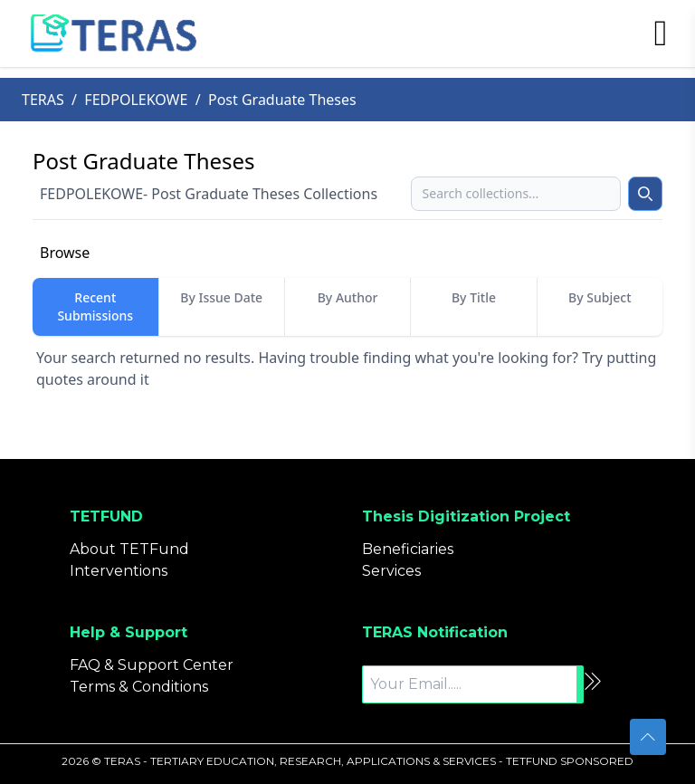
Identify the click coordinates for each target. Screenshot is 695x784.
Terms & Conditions (139, 687)
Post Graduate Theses (282, 100)
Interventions (119, 571)
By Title (474, 297)
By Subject (600, 297)
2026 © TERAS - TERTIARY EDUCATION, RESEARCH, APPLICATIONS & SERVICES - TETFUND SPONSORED (347, 761)
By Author (348, 297)
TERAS (43, 100)
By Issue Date (221, 297)
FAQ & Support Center (152, 665)
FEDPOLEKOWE (136, 100)
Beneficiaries (408, 549)
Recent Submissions (95, 306)
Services (391, 571)
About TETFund (129, 549)
